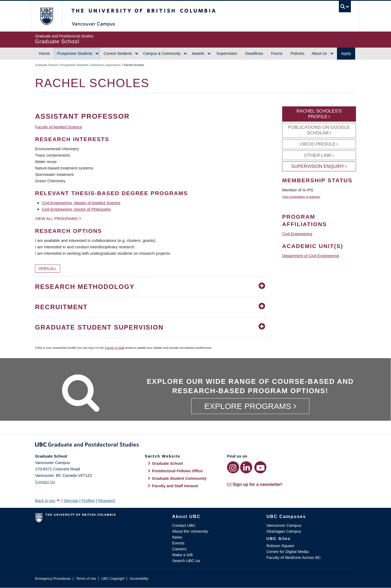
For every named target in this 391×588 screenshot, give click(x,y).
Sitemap (71, 500)
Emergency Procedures (53, 579)
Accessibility (139, 579)
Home (44, 53)
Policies (297, 53)
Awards (198, 53)
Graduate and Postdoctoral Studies (195, 446)
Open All (48, 269)
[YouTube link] (260, 467)
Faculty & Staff (115, 348)
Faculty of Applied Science (59, 127)
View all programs (56, 218)
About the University (190, 531)
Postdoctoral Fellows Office (177, 471)
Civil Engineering (297, 234)
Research (107, 500)
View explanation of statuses (301, 197)
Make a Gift (183, 555)
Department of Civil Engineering (310, 256)
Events (178, 543)
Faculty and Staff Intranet (175, 486)
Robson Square (280, 546)
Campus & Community (162, 53)
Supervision (227, 53)
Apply (346, 53)
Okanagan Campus (284, 531)
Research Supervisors (106, 65)
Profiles (88, 500)
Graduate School (46, 65)
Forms (277, 53)
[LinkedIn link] (246, 467)
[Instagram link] (233, 467)
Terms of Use (86, 579)
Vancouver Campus (284, 525)
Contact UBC (184, 525)
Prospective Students (75, 53)
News (177, 537)
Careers (179, 549)
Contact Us (45, 482)
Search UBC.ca (186, 561)
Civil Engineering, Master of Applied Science (81, 203)
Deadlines (254, 53)
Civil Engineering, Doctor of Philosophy (76, 209)
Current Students (118, 53)
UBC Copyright (113, 579)
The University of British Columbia (46, 16)
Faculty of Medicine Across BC (294, 557)
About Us (319, 53)
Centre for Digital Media (287, 552)
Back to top (48, 500)
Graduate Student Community (179, 478)
